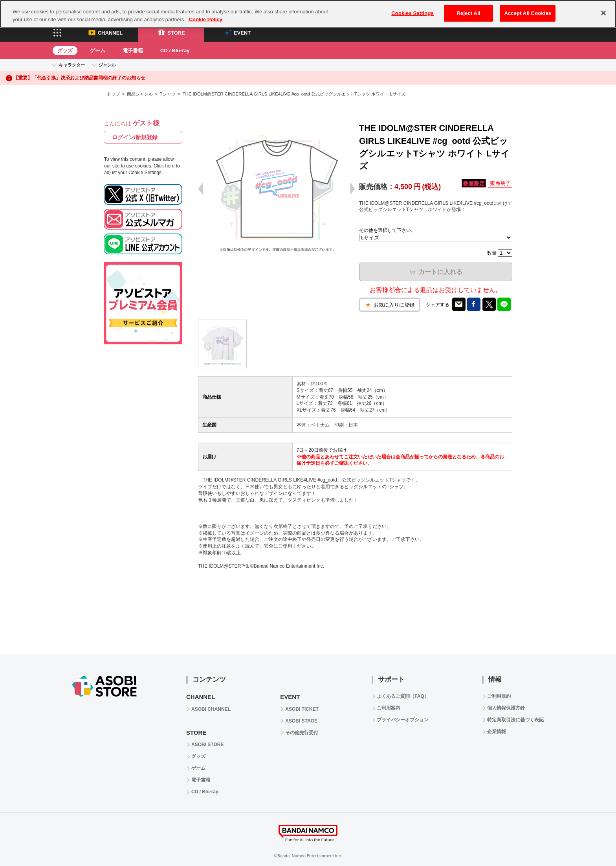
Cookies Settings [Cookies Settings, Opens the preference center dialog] (412, 13)
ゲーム (98, 51)
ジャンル (107, 65)
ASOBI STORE (207, 745)
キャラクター (72, 65)
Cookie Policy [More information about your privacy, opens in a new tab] (206, 19)
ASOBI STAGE (301, 721)
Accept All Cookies (528, 13)
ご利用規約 (499, 696)
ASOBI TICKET (302, 709)
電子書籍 (133, 51)
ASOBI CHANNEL (211, 709)
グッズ (65, 51)
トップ (113, 94)
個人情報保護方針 (506, 708)
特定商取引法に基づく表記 (515, 720)
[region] (308, 14)
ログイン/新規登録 (135, 137)
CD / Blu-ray (175, 51)
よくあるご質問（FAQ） (403, 696)
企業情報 (497, 732)
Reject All (469, 13)
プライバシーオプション (403, 720)
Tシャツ (168, 94)
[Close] (603, 13)
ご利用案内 (389, 708)
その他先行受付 (302, 733)
